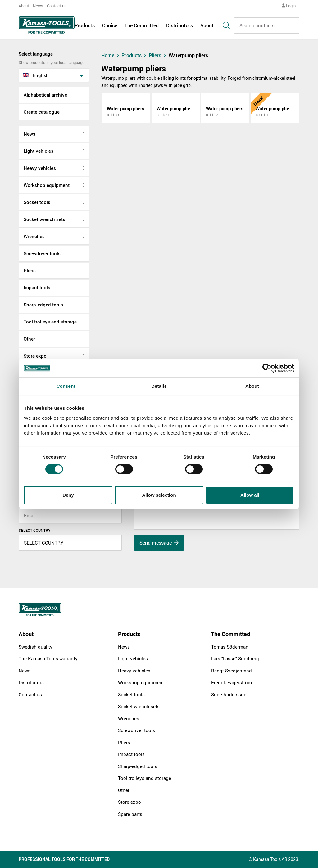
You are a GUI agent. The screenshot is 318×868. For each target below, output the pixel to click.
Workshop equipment (47, 185)
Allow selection (159, 495)
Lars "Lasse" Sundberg (235, 658)
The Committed (142, 25)
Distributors (179, 25)
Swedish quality (36, 647)
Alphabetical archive (45, 95)
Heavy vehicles (40, 168)
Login (289, 6)
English (36, 75)
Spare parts (130, 814)
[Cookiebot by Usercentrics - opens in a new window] (267, 368)
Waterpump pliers (188, 55)
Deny (68, 495)
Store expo (35, 356)
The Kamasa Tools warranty (48, 658)
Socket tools (37, 202)
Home (111, 55)
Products (85, 25)
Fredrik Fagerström (232, 682)
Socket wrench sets (44, 219)
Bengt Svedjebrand (232, 671)
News (38, 6)
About (24, 6)
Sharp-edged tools (43, 305)
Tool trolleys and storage (50, 322)
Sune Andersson (229, 694)
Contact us (57, 6)
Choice (110, 25)
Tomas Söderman (230, 647)
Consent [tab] (66, 386)
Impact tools (37, 287)
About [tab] (252, 386)
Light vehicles (39, 151)
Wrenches (34, 236)
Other (29, 339)
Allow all (250, 495)
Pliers (30, 270)
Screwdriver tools (42, 253)
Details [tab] (159, 386)
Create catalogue (42, 112)
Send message (159, 543)
